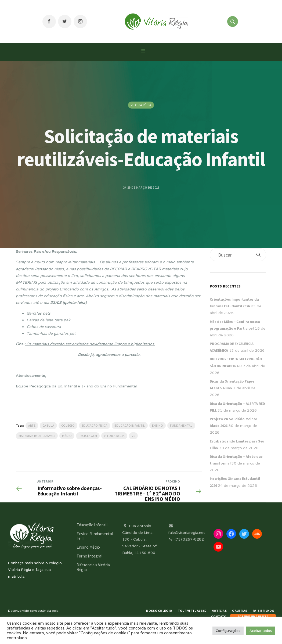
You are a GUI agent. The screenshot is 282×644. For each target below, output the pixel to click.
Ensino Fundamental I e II (95, 536)
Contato (219, 616)
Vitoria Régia (141, 105)
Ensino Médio (88, 547)
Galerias (240, 611)
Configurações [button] (228, 631)
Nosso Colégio (159, 611)
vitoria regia (114, 436)
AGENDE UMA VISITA (253, 616)
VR (133, 436)
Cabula (48, 425)
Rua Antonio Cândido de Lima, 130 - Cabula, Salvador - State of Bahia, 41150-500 (140, 539)
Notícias (219, 611)
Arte (32, 425)
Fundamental (181, 425)
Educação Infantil (130, 425)
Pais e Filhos (263, 611)
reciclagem (88, 436)
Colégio (68, 425)
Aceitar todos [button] (261, 631)
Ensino (158, 425)
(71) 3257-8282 (186, 539)
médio (67, 436)
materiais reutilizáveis (37, 436)
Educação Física (95, 425)
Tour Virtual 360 (192, 611)
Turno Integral (90, 556)
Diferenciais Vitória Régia (93, 567)
